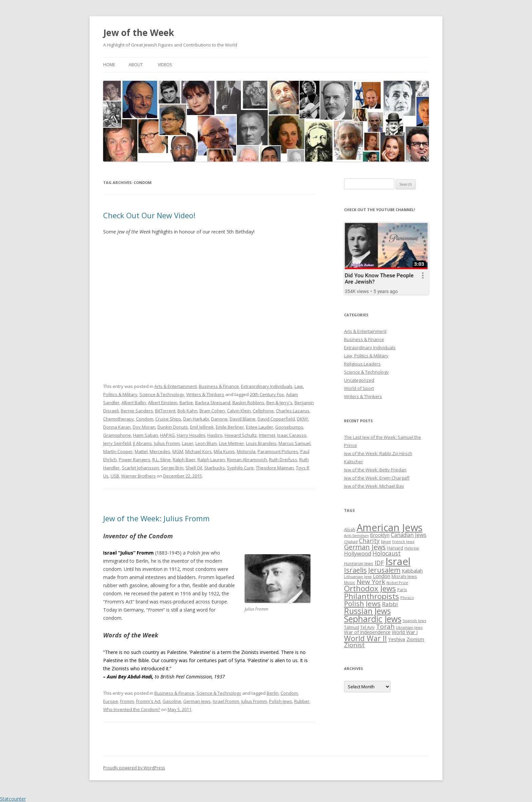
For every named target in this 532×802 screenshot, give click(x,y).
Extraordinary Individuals (267, 386)
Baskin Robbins (248, 403)
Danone (219, 419)
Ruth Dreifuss (283, 460)
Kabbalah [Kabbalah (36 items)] (412, 571)
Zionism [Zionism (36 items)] (415, 639)
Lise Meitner (231, 443)
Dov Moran (144, 427)
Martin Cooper (118, 451)
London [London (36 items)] (382, 576)
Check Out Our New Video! (149, 215)
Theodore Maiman (275, 468)
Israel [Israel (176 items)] (398, 561)
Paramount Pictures (278, 451)
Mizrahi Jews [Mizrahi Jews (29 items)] (404, 576)
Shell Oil (194, 468)
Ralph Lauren (211, 460)
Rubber (302, 701)
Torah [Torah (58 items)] (385, 627)
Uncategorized (359, 380)
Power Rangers (135, 460)
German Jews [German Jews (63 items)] (365, 547)
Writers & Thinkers (205, 394)
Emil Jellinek (202, 427)
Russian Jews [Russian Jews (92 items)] (367, 611)
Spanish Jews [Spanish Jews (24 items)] (414, 621)
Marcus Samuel (294, 443)
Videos (165, 65)
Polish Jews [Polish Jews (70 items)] (362, 603)
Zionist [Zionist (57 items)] (354, 645)
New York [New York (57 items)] (371, 582)
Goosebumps (289, 427)
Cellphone (263, 411)
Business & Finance (219, 386)
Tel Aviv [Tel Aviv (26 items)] (367, 627)
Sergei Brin (172, 468)
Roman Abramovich (247, 460)
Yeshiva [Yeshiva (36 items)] (397, 639)
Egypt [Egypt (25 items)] (386, 542)
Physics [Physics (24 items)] (407, 598)
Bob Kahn (187, 411)
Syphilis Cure (240, 468)
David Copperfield (276, 419)
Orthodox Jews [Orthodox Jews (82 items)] (370, 588)
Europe (111, 701)
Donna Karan (117, 427)
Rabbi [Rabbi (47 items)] (390, 604)
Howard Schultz (241, 435)
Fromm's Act (148, 701)
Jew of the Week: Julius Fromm (156, 518)
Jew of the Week (139, 33)
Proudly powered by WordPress (134, 768)
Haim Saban (146, 435)
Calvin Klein (239, 411)
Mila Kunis (224, 451)
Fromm (127, 701)
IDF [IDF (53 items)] (379, 563)
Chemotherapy (119, 419)
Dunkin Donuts (173, 427)
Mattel (141, 451)
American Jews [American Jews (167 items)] (389, 527)
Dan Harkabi (196, 419)
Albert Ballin (134, 403)
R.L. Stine (161, 460)
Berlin (273, 693)
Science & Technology (162, 394)
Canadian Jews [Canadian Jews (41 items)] (409, 535)
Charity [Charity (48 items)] (369, 541)
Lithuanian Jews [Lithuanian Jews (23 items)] (358, 577)
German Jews (197, 701)
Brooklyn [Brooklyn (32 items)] (380, 535)
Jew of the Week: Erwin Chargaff (377, 478)
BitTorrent (165, 411)
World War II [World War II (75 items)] (365, 638)
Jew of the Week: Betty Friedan (375, 470)
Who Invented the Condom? (132, 709)
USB (115, 476)
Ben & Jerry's (279, 403)
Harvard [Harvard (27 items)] (395, 548)
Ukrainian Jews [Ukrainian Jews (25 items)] (409, 627)
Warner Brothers (138, 476)
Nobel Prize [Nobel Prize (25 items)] (397, 583)
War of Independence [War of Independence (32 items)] (367, 632)
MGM (178, 451)
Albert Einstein (163, 403)
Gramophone (117, 435)
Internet (267, 435)
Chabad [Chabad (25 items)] (351, 542)
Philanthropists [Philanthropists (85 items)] (372, 596)
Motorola (246, 451)
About (136, 65)
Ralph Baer (184, 460)
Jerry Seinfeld (117, 443)
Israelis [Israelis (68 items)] (355, 570)
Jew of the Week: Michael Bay (374, 486)
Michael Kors (198, 451)
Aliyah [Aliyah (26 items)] (350, 529)
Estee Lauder (260, 427)
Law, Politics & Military (366, 356)
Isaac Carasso (292, 435)
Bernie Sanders (137, 411)
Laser (188, 443)
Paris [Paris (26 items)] (402, 590)
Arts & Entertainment (176, 386)
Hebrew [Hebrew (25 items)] (412, 548)
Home (109, 65)
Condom (145, 419)
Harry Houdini (191, 435)
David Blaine (243, 419)
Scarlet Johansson (140, 468)
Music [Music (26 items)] (350, 582)
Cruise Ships (168, 419)
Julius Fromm (167, 443)
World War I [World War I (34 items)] (405, 632)
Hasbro (215, 435)
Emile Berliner (230, 427)
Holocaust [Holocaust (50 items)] (387, 553)
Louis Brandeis (261, 443)
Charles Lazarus (293, 411)
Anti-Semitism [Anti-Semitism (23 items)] (356, 536)
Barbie (186, 403)
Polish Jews (281, 701)
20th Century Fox (267, 394)
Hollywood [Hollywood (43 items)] (358, 554)
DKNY (302, 419)
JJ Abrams (142, 443)
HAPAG (167, 435)
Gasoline (172, 701)
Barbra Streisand (213, 403)
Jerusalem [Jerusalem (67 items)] (384, 570)
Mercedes (160, 451)
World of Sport (359, 388)
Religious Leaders (362, 364)
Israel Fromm (226, 701)
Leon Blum (206, 443)
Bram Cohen (212, 411)
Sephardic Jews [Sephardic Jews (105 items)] (373, 619)
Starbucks (215, 468)
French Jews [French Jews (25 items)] (403, 542)
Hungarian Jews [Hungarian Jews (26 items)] (359, 563)
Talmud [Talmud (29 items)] (351, 627)
